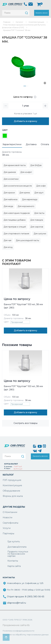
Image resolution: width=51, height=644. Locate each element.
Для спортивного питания (16, 234)
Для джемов (10, 172)
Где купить (14, 542)
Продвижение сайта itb (16, 625)
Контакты (13, 561)
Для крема (25, 193)
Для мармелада (30, 199)
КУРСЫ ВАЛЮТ (11, 464)
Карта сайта (14, 566)
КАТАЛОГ (8, 475)
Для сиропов (37, 227)
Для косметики (11, 179)
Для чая (7, 240)
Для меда (8, 206)
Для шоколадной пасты (27, 240)
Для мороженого (26, 206)
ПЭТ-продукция (12, 480)
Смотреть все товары (26, 423)
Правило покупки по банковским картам (18, 554)
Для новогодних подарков (17, 213)
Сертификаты (11, 523)
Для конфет (26, 172)
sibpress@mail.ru (16, 603)
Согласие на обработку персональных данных (26, 635)
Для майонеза (11, 199)
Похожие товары (17, 345)
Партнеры (8, 533)
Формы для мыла (13, 496)
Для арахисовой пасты (15, 165)
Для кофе (41, 186)
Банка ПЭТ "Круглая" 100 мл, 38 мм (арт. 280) (23, 306)
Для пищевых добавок (15, 220)
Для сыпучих (40, 234)
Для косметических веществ (18, 186)
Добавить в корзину (26, 121)
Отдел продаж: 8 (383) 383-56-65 (26, 597)
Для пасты (39, 213)
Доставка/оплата (17, 547)
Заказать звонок (42, 13)
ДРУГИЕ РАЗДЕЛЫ (14, 507)
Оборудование (11, 491)
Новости (8, 518)
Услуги (7, 528)
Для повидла (37, 220)
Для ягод (8, 247)
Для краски (9, 193)
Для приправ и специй (15, 227)
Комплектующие (12, 485)
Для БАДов (36, 165)
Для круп (39, 193)
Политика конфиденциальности (18, 631)
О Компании (10, 512)
